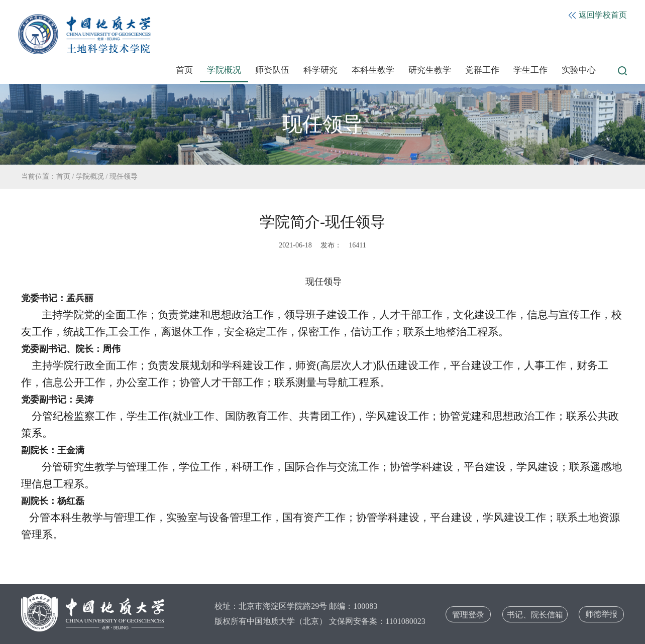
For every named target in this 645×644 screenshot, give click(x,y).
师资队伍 (272, 70)
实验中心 (579, 70)
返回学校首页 (598, 15)
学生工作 (530, 70)
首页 (184, 70)
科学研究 (320, 70)
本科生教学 (373, 70)
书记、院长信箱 (535, 615)
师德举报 (601, 614)
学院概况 (224, 70)
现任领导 (124, 176)
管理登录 (468, 615)
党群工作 (482, 70)
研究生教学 (430, 70)
